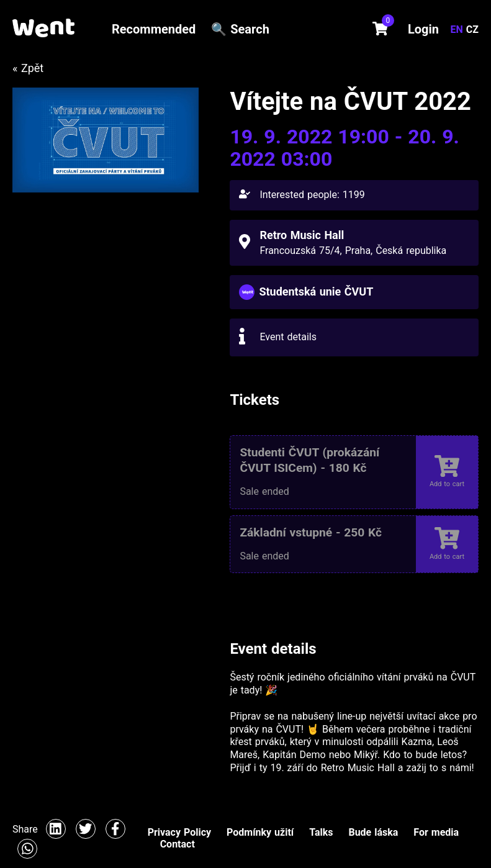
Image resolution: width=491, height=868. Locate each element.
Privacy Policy (179, 832)
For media (436, 832)
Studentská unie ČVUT (316, 292)
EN (458, 29)
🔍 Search (240, 29)
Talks (321, 832)
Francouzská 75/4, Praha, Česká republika (353, 251)
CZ (472, 29)
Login (423, 29)
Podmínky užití (260, 832)
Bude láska (373, 832)
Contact (178, 844)
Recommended (154, 29)
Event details (288, 337)
